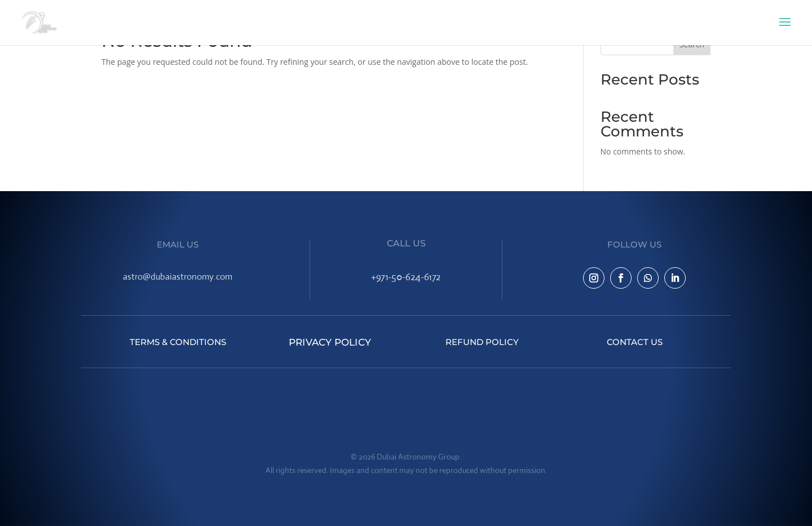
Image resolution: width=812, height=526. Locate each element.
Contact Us (635, 342)
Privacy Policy (330, 342)
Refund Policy (482, 342)
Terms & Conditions (178, 342)
